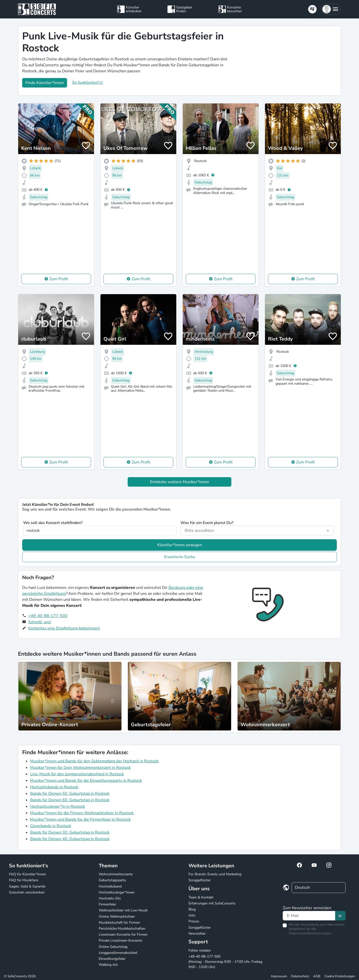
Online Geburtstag (113, 947)
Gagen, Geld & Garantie (27, 886)
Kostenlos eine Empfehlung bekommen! (64, 628)
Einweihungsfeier (112, 959)
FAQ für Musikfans (24, 880)
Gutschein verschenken (27, 892)
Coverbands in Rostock (51, 826)
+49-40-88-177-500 (48, 616)
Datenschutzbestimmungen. (310, 933)
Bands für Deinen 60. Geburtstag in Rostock (70, 800)
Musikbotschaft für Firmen (119, 923)
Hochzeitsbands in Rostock (54, 787)
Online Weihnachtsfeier (117, 917)
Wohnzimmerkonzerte (116, 874)
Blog (192, 909)
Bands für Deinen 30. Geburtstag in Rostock (70, 832)
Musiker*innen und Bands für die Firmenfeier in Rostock (80, 819)
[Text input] (309, 916)
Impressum (279, 976)
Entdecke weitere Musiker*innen (180, 482)
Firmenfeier (107, 904)
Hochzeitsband (110, 886)
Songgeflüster (200, 880)
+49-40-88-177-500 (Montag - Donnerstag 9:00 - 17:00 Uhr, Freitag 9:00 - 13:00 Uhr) (225, 962)
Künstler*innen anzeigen (180, 545)
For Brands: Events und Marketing (215, 874)
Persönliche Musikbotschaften (122, 929)
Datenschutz (300, 976)
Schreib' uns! (40, 622)
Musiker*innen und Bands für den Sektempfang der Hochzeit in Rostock (94, 761)
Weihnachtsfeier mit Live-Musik (123, 910)
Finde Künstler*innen (45, 83)
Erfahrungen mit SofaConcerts (212, 903)
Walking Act (108, 965)
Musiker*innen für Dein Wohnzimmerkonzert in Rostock (80, 768)
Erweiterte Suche (180, 557)
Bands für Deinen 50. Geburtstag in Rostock (70, 794)
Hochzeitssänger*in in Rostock (58, 806)
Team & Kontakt (201, 897)
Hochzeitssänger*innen (117, 892)
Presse (194, 921)
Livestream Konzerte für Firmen (123, 935)
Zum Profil (59, 279)
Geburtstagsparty (112, 880)
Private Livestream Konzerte (120, 940)
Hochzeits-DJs (110, 898)
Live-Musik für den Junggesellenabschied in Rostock (77, 774)
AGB (317, 976)
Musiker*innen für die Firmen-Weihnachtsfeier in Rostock (82, 813)
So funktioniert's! (87, 83)
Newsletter (197, 934)
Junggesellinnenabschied (118, 953)
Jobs (192, 915)
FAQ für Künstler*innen (27, 874)
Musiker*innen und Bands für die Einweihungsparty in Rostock (86, 781)
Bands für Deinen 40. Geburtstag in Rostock (70, 839)
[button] (331, 9)
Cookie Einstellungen (340, 976)
